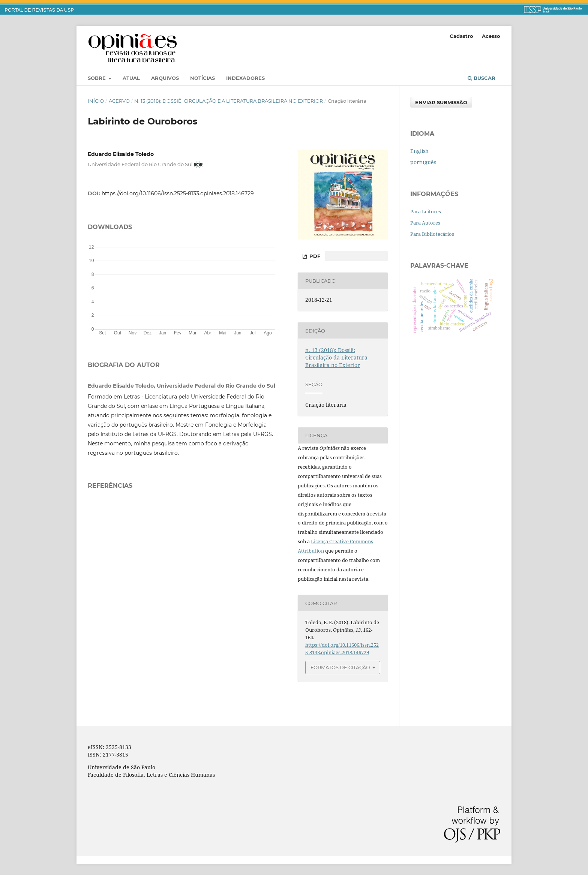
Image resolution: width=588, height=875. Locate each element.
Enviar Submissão (441, 102)
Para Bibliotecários (432, 234)
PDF (314, 256)
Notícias (202, 78)
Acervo (119, 101)
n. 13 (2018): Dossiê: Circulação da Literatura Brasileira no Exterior (229, 101)
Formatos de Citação (340, 667)
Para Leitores (426, 211)
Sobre (97, 78)
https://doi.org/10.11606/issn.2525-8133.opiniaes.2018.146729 (178, 193)
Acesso (491, 36)
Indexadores (245, 78)
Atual (131, 78)
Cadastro (461, 36)
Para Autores (425, 223)
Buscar (481, 78)
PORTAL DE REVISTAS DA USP (39, 10)
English (419, 151)
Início (96, 101)
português (423, 162)
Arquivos (165, 78)
